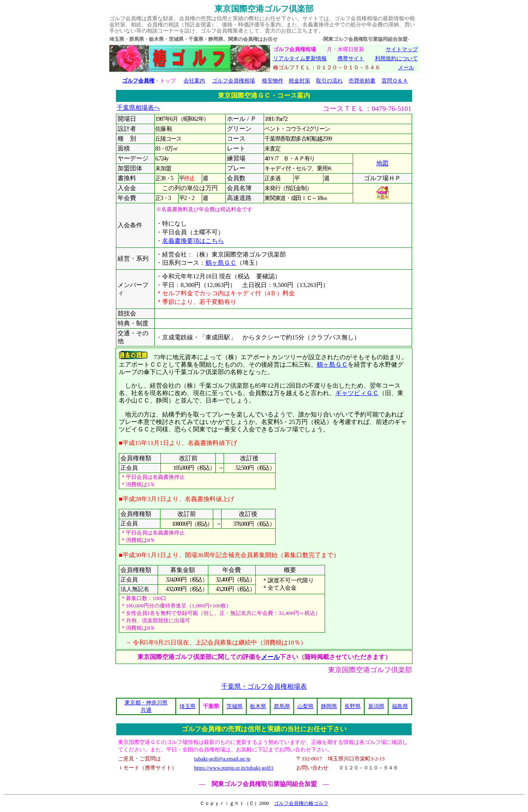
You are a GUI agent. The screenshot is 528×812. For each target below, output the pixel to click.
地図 (382, 163)
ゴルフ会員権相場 (233, 81)
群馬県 (282, 706)
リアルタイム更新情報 (300, 58)
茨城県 (235, 706)
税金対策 (299, 81)
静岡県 (329, 706)
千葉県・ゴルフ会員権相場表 (264, 686)
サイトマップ (402, 49)
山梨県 (305, 706)
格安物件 (273, 81)
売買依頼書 (362, 81)
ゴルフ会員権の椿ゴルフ (301, 803)
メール (406, 67)
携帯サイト (351, 58)
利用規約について (396, 58)
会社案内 (194, 81)
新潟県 (376, 706)
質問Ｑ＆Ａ (395, 81)
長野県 (352, 706)
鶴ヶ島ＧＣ (221, 263)
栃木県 (258, 706)
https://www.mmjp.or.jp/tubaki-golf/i (234, 768)
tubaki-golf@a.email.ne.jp (223, 759)
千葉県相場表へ (138, 108)
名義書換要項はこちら (193, 241)
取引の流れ (329, 81)
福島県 (400, 706)
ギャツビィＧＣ (357, 393)
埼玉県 (187, 706)
